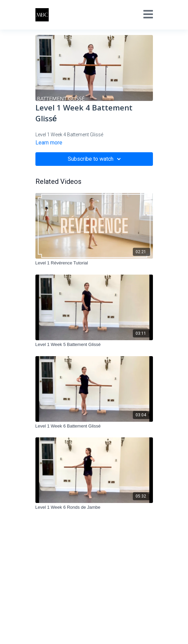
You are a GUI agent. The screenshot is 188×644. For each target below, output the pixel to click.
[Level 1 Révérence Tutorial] (94, 263)
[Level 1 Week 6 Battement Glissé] (94, 426)
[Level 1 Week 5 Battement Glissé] (94, 345)
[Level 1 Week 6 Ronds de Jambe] (94, 507)
